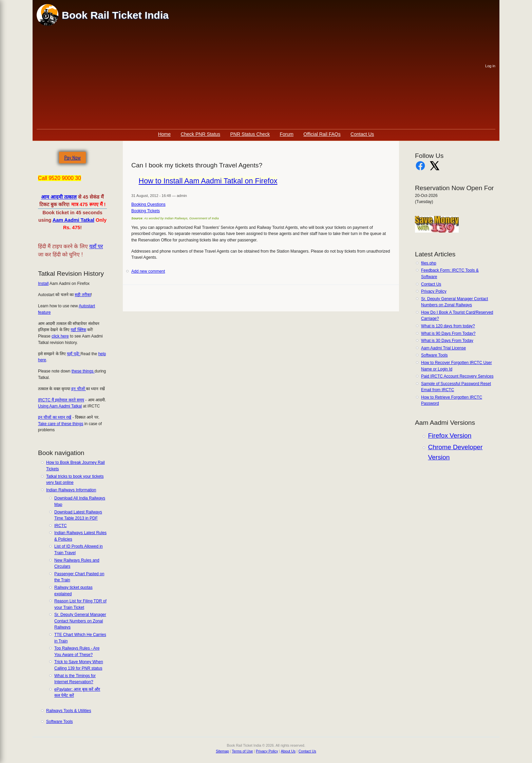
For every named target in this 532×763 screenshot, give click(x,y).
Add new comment (148, 271)
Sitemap (222, 751)
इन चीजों (79, 389)
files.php (429, 263)
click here (60, 336)
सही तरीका (83, 295)
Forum (287, 134)
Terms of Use (242, 751)
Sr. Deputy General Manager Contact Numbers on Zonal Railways (80, 621)
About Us (288, 751)
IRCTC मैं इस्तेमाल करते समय (61, 400)
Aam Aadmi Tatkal (73, 220)
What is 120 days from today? (448, 326)
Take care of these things (61, 424)
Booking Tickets (146, 211)
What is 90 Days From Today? (448, 333)
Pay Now (72, 158)
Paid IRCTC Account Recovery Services (457, 376)
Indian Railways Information (71, 490)
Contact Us (362, 134)
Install (43, 284)
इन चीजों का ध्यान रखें (55, 417)
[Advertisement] (261, 78)
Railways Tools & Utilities (69, 711)
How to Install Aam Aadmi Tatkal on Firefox (208, 181)
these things (83, 371)
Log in (490, 66)
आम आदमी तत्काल (59, 197)
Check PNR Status (200, 134)
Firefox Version (450, 435)
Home (164, 134)
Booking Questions (148, 204)
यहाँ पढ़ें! (74, 354)
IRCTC (61, 526)
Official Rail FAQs (322, 134)
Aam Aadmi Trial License (443, 348)
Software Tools (60, 722)
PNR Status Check (250, 134)
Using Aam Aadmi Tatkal (60, 406)
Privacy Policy (434, 291)
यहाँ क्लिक (78, 330)
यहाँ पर (96, 246)
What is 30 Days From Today (447, 341)
